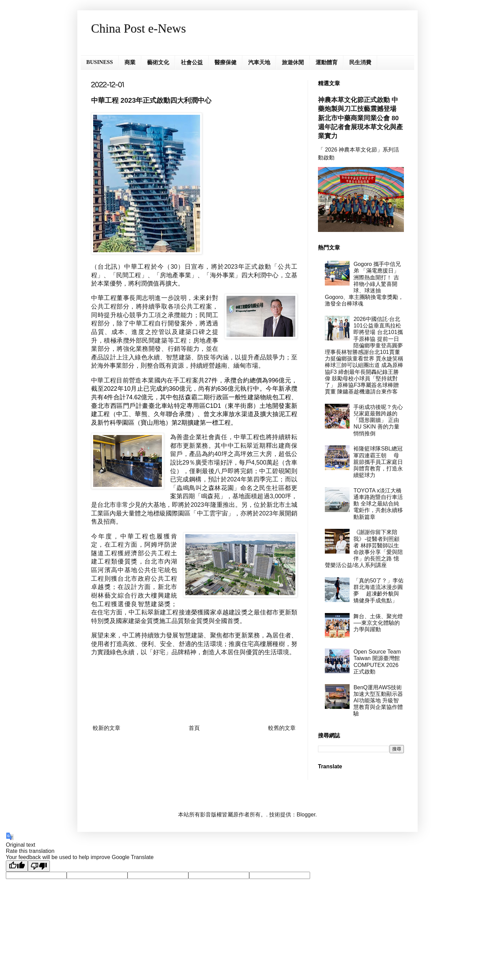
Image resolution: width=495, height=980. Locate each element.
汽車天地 (259, 62)
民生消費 (360, 62)
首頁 (194, 728)
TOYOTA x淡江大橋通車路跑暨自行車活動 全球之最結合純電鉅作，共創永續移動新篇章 (378, 504)
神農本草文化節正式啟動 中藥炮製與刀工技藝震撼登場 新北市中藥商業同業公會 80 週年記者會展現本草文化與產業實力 (360, 118)
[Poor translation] (39, 866)
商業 (130, 62)
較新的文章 (107, 728)
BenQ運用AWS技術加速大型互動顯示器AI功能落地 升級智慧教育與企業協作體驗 (378, 701)
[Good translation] (17, 866)
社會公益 (192, 62)
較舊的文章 (282, 728)
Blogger (306, 815)
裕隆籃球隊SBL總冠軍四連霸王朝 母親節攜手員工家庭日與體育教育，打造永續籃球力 (378, 462)
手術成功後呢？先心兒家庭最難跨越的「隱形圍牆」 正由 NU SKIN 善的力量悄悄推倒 (378, 420)
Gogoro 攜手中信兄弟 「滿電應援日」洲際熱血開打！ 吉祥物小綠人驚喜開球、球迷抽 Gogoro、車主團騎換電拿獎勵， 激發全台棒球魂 (364, 284)
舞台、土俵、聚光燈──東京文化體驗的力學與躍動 (378, 623)
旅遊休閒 (293, 62)
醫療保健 (225, 62)
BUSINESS (100, 62)
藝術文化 (158, 62)
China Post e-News (139, 29)
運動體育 (327, 62)
